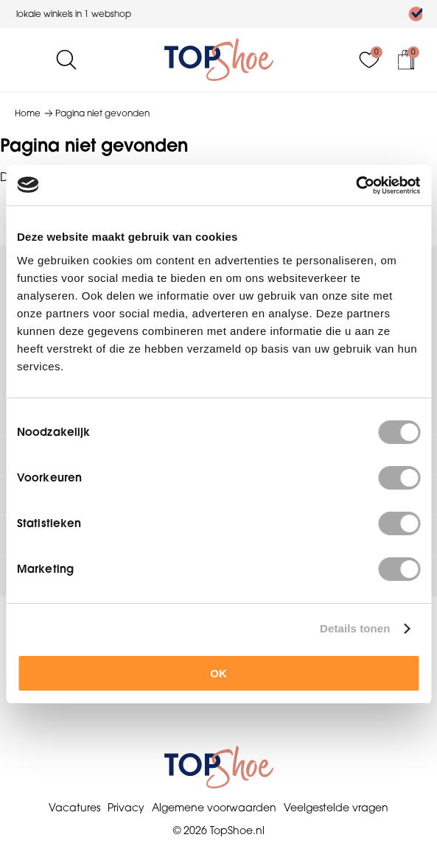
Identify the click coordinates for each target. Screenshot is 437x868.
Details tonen (355, 628)
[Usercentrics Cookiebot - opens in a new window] (356, 186)
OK (218, 673)
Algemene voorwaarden (214, 808)
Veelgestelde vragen (336, 808)
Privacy (126, 808)
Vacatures (74, 808)
